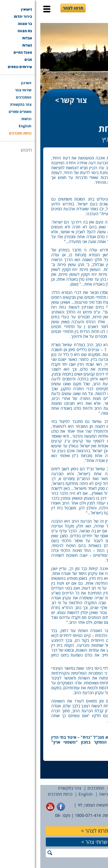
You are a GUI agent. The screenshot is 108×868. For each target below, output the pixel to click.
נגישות (64, 794)
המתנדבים (56, 788)
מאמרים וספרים (88, 794)
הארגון (100, 788)
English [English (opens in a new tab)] (45, 794)
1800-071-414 (48, 815)
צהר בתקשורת (29, 788)
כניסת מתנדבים (20, 794)
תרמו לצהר (33, 8)
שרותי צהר (56, 842)
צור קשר (33, 100)
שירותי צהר (79, 788)
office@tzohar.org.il (86, 810)
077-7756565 (93, 815)
